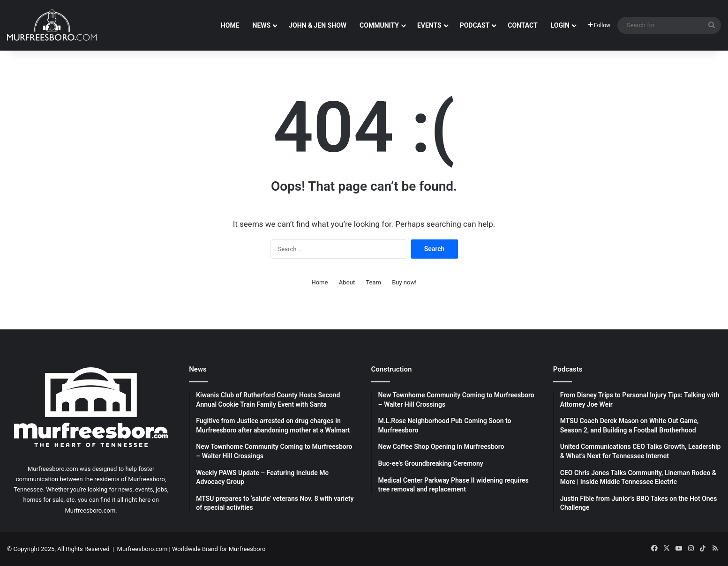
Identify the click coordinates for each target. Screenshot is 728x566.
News (262, 25)
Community (379, 25)
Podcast (475, 25)
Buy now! (404, 282)
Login (560, 25)
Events (429, 25)
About (347, 282)
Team (373, 282)
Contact (522, 25)
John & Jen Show (318, 25)
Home (230, 25)
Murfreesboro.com (143, 549)
